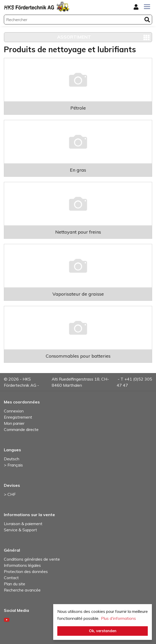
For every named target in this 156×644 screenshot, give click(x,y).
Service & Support (20, 530)
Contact (11, 578)
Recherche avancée (22, 590)
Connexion (14, 411)
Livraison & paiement (23, 524)
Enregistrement (18, 417)
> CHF (10, 494)
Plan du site (15, 584)
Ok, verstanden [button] (103, 631)
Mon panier (14, 423)
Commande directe (21, 429)
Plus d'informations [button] (118, 618)
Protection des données (26, 571)
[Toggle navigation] (147, 7)
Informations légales (22, 565)
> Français (13, 465)
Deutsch (12, 459)
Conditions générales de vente (32, 559)
